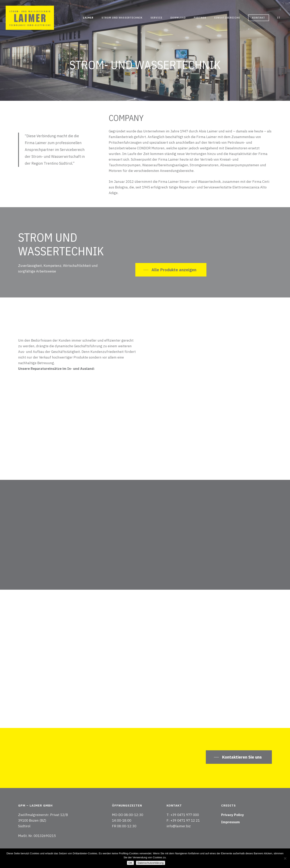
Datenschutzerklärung (151, 863)
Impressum (230, 822)
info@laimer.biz (179, 826)
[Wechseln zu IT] (279, 18)
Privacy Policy (233, 815)
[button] (171, 270)
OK (130, 863)
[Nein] (285, 858)
